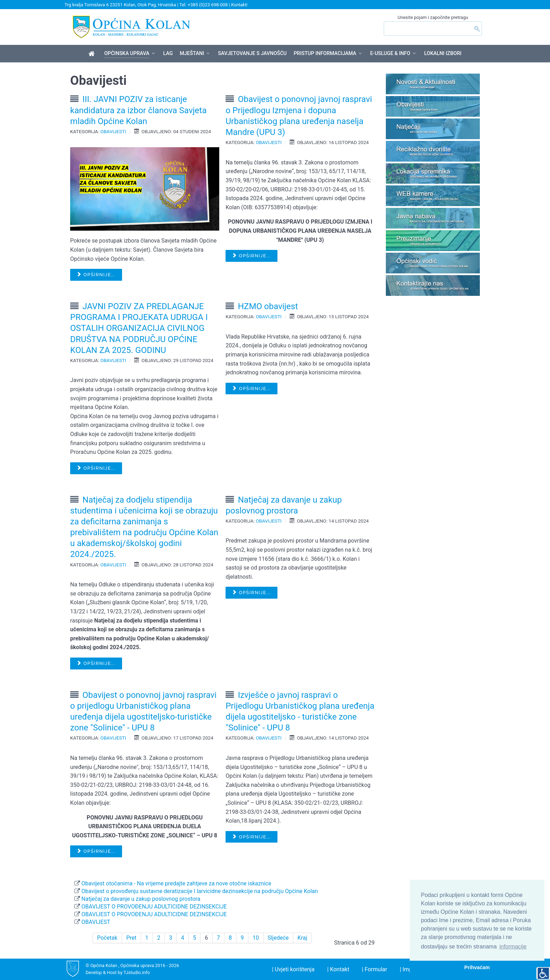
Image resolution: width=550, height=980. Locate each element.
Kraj (302, 938)
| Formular (375, 969)
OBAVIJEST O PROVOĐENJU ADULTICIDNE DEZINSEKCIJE (153, 907)
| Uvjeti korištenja (293, 969)
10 (256, 938)
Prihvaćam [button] (477, 967)
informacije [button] (513, 947)
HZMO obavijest (268, 306)
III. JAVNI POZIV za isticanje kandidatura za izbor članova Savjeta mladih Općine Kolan (138, 110)
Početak (107, 938)
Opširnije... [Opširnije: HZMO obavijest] (251, 389)
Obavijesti (113, 131)
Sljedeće (278, 938)
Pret (131, 938)
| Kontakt (338, 969)
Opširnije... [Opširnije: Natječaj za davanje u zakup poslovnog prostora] (251, 593)
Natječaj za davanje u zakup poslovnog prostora (140, 899)
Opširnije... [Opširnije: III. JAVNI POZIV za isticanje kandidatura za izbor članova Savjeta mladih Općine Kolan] (96, 275)
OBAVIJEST (95, 922)
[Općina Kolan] (93, 54)
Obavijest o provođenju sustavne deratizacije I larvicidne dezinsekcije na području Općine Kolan (199, 891)
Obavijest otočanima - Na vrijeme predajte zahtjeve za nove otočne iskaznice (176, 883)
